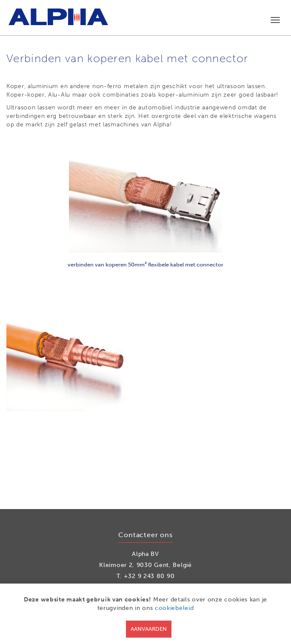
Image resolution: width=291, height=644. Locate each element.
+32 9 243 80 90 (149, 576)
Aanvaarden (149, 629)
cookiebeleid (174, 608)
